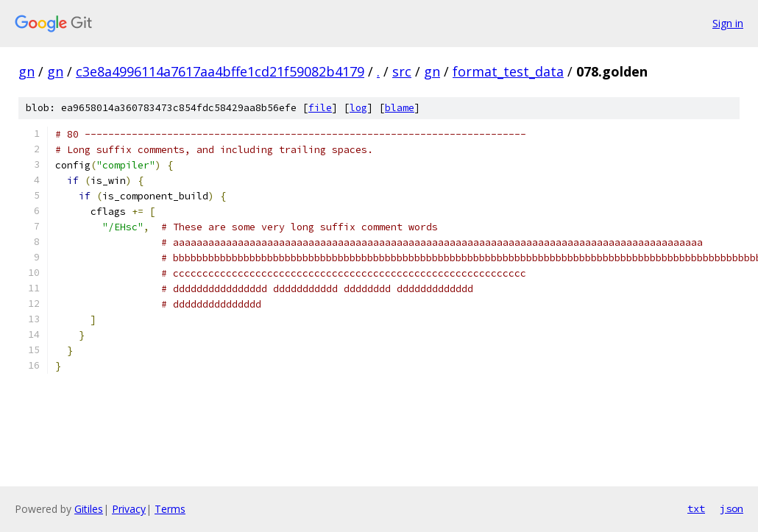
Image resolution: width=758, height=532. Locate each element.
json (732, 508)
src (402, 71)
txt (696, 508)
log (358, 108)
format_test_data (508, 71)
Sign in (728, 23)
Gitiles (89, 509)
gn (26, 71)
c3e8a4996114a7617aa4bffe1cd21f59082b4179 (220, 71)
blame (400, 108)
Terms (170, 509)
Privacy (129, 509)
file (320, 108)
